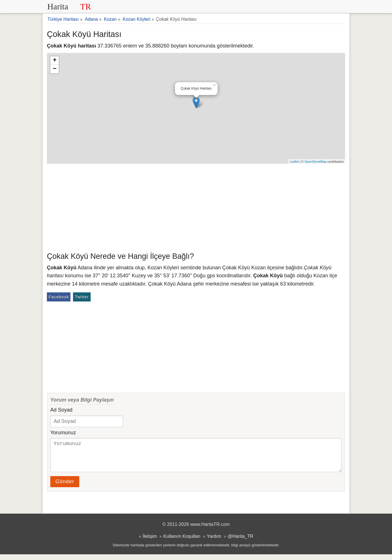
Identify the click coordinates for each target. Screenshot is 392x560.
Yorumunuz (63, 433)
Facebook (59, 297)
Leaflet (294, 162)
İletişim (150, 542)
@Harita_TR (241, 542)
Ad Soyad (61, 410)
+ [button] (55, 61)
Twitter (82, 297)
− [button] (55, 69)
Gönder (65, 487)
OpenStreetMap (316, 162)
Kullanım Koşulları (182, 542)
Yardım (214, 542)
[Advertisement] (196, 206)
